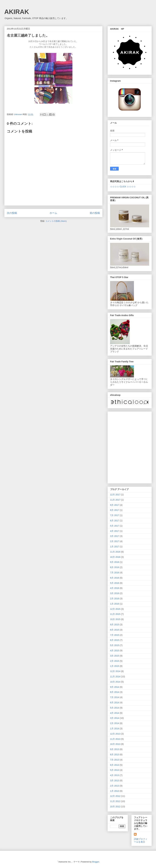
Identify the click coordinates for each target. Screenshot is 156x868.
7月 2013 (115, 760)
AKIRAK (17, 12)
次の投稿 (12, 213)
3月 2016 (115, 593)
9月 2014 (115, 687)
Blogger (96, 862)
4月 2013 (115, 775)
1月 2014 (115, 729)
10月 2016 (115, 557)
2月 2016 (115, 599)
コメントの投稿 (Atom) (56, 221)
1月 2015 (115, 666)
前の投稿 (95, 213)
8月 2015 (115, 630)
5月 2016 (115, 583)
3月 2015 (115, 656)
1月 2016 (115, 604)
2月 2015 (115, 661)
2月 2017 (115, 541)
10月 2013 (115, 744)
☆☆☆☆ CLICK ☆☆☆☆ (123, 187)
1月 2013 (115, 791)
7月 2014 (115, 697)
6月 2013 (115, 765)
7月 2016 (115, 573)
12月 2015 (115, 609)
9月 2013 (115, 749)
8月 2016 (115, 567)
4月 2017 (115, 531)
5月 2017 (115, 526)
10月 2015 (115, 619)
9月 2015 (115, 625)
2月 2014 (115, 723)
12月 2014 (115, 671)
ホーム (53, 213)
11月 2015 (115, 614)
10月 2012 (115, 806)
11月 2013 (115, 739)
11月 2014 (115, 677)
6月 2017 (115, 521)
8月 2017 (115, 510)
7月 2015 (115, 635)
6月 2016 (115, 578)
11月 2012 (115, 801)
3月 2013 (115, 781)
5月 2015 (115, 645)
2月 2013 (115, 786)
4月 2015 (115, 651)
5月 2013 (115, 770)
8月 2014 (115, 692)
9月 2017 (115, 505)
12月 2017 (115, 495)
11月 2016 (115, 552)
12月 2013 (115, 734)
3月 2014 (115, 718)
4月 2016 (115, 588)
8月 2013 (115, 755)
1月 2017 (115, 547)
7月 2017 (115, 515)
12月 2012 (115, 796)
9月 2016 (115, 562)
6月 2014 (115, 703)
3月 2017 (115, 536)
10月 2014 (115, 682)
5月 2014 (115, 708)
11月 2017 (115, 500)
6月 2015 (115, 640)
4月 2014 (115, 713)
